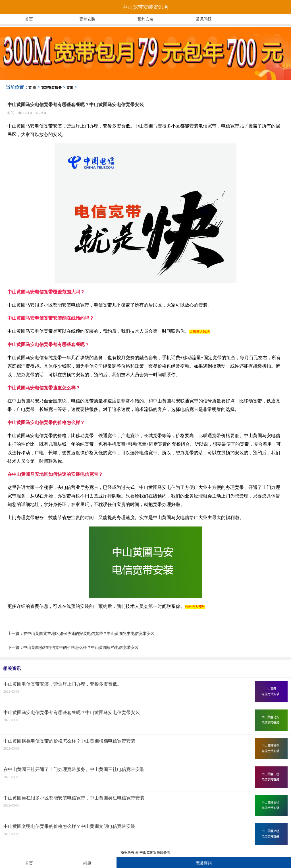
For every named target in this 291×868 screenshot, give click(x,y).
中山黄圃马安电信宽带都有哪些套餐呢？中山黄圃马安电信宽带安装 (72, 712)
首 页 (32, 88)
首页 (29, 19)
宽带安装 (87, 19)
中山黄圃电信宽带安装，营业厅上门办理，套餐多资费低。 (63, 684)
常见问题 (204, 19)
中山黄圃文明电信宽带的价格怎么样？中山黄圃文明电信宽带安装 (69, 826)
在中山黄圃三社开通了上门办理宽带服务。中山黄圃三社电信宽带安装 (74, 769)
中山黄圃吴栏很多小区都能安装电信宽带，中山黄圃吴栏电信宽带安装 (74, 798)
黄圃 (70, 88)
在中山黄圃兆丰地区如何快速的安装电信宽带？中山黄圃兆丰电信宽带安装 (89, 634)
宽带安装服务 (51, 88)
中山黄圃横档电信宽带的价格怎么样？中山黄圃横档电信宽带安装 (81, 648)
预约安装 (145, 19)
